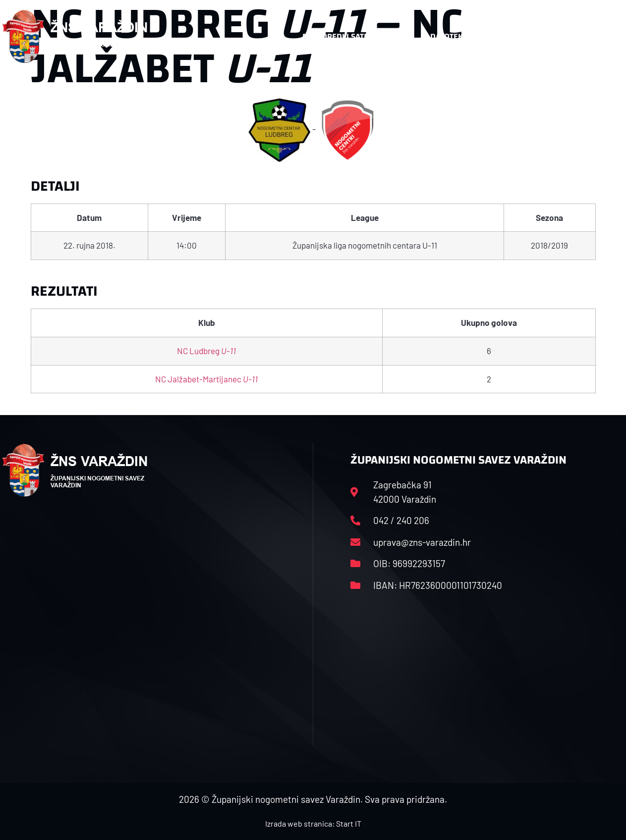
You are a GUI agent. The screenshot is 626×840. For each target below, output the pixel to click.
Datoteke (454, 37)
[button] (605, 37)
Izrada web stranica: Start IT (313, 823)
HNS (276, 36)
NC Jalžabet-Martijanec (206, 379)
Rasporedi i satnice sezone (357, 36)
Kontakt (518, 37)
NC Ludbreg (206, 351)
